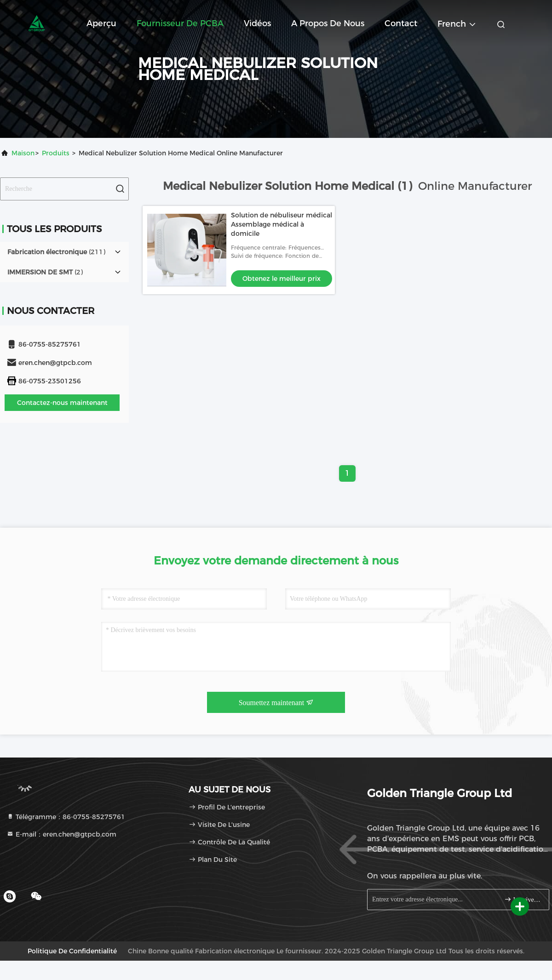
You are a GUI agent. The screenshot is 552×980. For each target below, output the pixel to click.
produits (56, 153)
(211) (56, 252)
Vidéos (257, 23)
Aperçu (101, 23)
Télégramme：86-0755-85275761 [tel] (66, 817)
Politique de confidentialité (72, 951)
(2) (45, 272)
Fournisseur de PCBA (180, 23)
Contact (401, 23)
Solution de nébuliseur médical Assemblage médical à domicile (282, 224)
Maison (23, 153)
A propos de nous (328, 23)
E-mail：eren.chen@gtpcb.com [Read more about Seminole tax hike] (61, 834)
